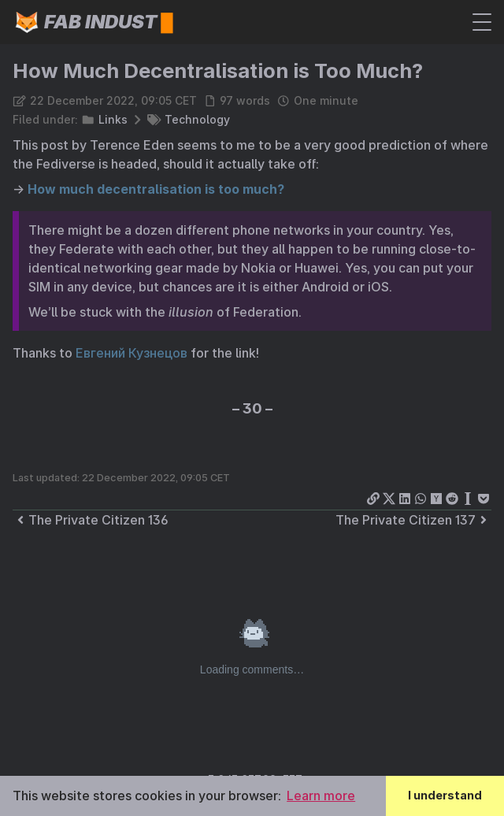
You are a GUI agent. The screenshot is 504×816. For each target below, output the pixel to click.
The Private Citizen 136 (91, 520)
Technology (197, 119)
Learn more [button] (321, 796)
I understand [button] (445, 795)
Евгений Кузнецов (132, 353)
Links (113, 119)
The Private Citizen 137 (413, 520)
